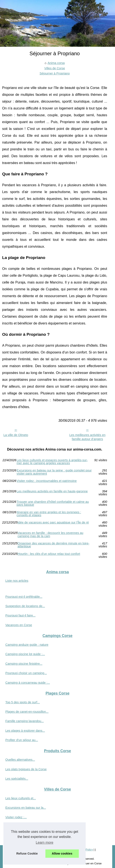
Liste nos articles (17, 581)
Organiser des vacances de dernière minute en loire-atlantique (53, 545)
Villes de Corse (55, 68)
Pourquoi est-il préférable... (24, 597)
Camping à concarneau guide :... (28, 683)
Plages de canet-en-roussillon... (27, 712)
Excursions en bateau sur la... (26, 808)
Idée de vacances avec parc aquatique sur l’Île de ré (53, 523)
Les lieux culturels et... (21, 798)
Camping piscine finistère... (24, 664)
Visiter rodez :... (16, 817)
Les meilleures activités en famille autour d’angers (87, 437)
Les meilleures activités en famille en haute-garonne (52, 491)
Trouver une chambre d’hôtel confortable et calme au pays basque (53, 503)
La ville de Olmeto (16, 435)
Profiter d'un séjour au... (22, 740)
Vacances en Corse (19, 625)
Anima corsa (56, 63)
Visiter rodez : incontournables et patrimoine (47, 481)
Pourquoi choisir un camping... (26, 673)
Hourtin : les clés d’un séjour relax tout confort (49, 554)
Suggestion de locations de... (25, 606)
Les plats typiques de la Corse (26, 769)
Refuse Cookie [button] (27, 853)
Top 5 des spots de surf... (23, 702)
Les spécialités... (17, 779)
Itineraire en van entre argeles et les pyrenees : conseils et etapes (49, 514)
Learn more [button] (45, 843)
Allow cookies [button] (62, 853)
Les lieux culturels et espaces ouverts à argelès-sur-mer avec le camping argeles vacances (52, 462)
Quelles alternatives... (20, 760)
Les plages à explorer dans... (25, 731)
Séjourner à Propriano (55, 73)
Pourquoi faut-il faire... (20, 615)
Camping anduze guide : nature (27, 645)
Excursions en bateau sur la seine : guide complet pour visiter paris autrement (54, 472)
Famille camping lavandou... (25, 721)
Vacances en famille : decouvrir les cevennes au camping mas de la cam (50, 534)
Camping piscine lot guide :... (25, 654)
